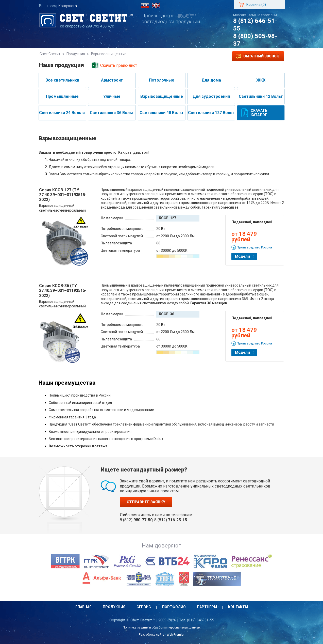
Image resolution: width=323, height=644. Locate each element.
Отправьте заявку (146, 502)
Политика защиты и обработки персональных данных (162, 627)
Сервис (111, 56)
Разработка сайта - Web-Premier (162, 635)
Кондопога (68, 6)
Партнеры (172, 56)
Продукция (82, 56)
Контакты (202, 56)
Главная (52, 56)
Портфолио (140, 56)
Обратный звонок (257, 56)
